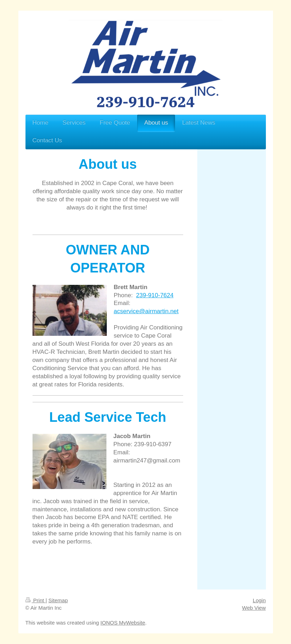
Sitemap (58, 600)
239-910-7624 (155, 295)
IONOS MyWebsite (123, 623)
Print (36, 600)
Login (259, 600)
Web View (254, 608)
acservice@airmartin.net (146, 311)
